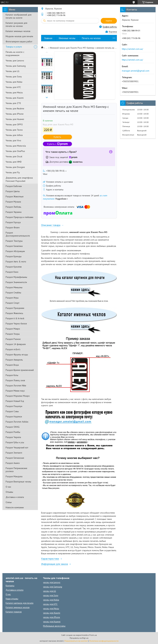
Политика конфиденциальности (104, 641)
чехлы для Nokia (51, 600)
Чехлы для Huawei (15, 119)
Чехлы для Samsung (16, 66)
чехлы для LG (49, 591)
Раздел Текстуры (14, 241)
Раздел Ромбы (13, 432)
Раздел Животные (15, 196)
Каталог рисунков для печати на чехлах (16, 24)
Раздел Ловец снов (15, 380)
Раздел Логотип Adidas (17, 422)
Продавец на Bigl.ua (79, 638)
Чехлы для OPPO (14, 124)
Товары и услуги (14, 47)
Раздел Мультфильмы (16, 277)
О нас (8, 487)
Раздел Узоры (13, 334)
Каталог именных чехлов (18, 31)
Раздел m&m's (13, 349)
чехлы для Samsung (53, 587)
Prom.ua (93, 635)
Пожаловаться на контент (76, 641)
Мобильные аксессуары (54, 626)
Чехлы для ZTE (13, 103)
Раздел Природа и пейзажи (19, 217)
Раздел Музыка (13, 202)
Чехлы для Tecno (14, 130)
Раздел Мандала (14, 476)
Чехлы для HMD (14, 162)
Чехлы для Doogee (15, 167)
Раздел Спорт (12, 303)
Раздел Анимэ (13, 463)
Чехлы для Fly (13, 172)
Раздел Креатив (14, 267)
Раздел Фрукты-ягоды (17, 355)
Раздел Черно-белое (16, 324)
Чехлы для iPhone (15, 114)
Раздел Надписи (14, 417)
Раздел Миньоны (14, 287)
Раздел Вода (12, 365)
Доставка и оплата (15, 497)
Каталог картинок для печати (20, 603)
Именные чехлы (67, 38)
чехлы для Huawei (52, 622)
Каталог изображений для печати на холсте (19, 16)
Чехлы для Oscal (14, 156)
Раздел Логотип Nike (16, 386)
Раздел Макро (13, 329)
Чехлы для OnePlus (15, 151)
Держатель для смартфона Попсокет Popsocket (19, 179)
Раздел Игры (12, 298)
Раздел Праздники (15, 308)
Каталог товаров (14, 612)
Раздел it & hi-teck (15, 318)
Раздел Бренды (14, 256)
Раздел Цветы (13, 191)
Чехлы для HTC (13, 87)
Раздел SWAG (13, 427)
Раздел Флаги (13, 227)
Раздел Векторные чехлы (18, 482)
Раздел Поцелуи (14, 406)
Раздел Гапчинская (15, 458)
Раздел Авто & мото (16, 262)
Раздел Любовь (13, 207)
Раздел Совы (12, 411)
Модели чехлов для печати (19, 36)
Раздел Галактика (14, 246)
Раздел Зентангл (14, 453)
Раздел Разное (13, 339)
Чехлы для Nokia (14, 82)
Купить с (57, 144)
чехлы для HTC (50, 604)
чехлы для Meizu (51, 609)
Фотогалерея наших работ (19, 41)
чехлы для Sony (51, 595)
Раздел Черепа (13, 437)
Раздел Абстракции (15, 251)
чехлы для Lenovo (52, 582)
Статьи (9, 502)
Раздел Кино (12, 272)
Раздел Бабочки (14, 186)
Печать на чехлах (91, 38)
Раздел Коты (12, 375)
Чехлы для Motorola (16, 146)
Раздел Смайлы (13, 293)
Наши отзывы (12, 599)
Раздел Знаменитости (16, 282)
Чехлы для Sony (14, 77)
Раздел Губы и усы (15, 442)
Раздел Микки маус (15, 391)
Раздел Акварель (14, 360)
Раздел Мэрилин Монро (18, 396)
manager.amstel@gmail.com (136, 71)
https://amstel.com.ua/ (132, 49)
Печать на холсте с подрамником (15, 54)
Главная (48, 38)
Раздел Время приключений (20, 370)
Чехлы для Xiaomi (15, 98)
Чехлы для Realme (15, 108)
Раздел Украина (14, 212)
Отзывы (9, 492)
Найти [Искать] (109, 21)
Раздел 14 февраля (16, 344)
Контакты (10, 586)
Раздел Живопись (14, 313)
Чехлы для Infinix (14, 135)
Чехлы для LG (12, 71)
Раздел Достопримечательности (18, 234)
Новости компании (15, 507)
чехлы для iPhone (52, 617)
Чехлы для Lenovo (15, 61)
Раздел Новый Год (15, 401)
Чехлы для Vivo (13, 140)
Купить (57, 137)
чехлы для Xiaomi (52, 613)
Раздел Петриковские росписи (16, 470)
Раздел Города (13, 222)
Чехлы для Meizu (14, 93)
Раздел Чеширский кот (17, 448)
